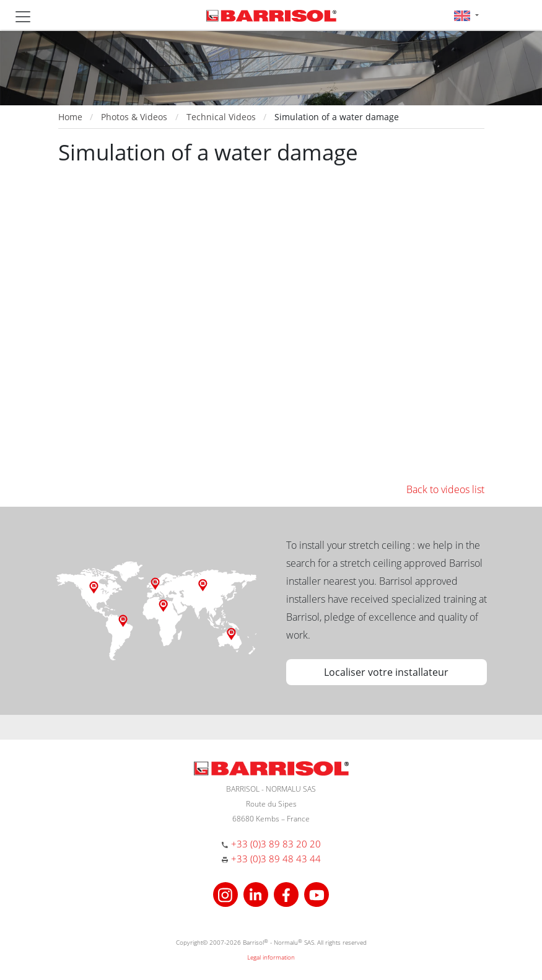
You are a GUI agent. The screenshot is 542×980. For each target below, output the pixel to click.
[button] (466, 15)
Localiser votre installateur (386, 672)
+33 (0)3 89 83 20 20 (276, 844)
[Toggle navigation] (23, 17)
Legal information (271, 957)
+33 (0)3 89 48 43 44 (276, 859)
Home (70, 117)
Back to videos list (445, 489)
